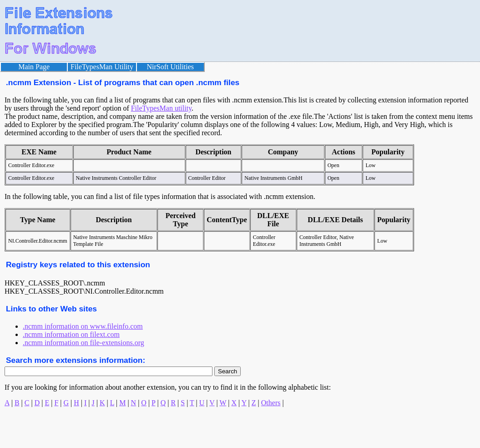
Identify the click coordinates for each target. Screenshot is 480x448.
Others (271, 403)
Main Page (34, 67)
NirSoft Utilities (171, 67)
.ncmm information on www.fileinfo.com (83, 326)
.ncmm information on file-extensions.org (83, 343)
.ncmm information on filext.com (71, 334)
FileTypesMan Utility (102, 67)
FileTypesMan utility (161, 108)
